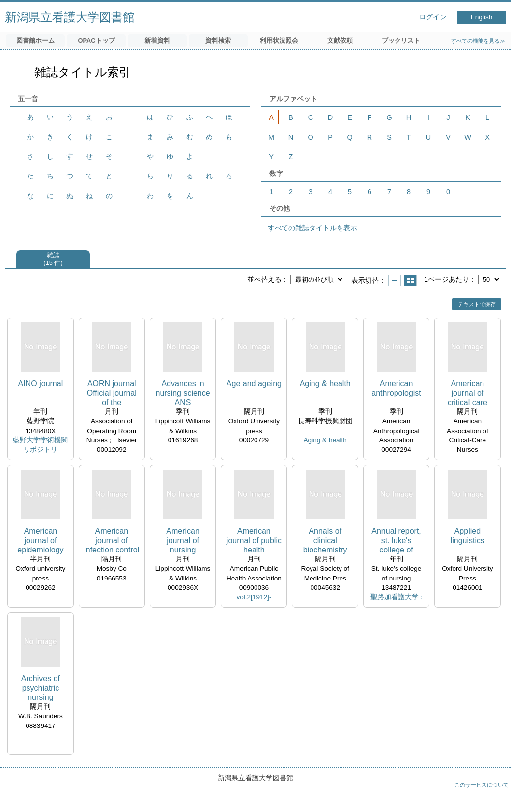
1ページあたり (447, 279)
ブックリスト (401, 41)
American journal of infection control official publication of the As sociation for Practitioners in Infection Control (112, 541)
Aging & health (325, 384)
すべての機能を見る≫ (478, 41)
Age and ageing (254, 384)
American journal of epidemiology (40, 540)
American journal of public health (254, 540)
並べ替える (264, 279)
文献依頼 (340, 41)
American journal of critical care (468, 393)
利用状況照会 (279, 41)
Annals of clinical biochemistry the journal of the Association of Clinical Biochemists (325, 541)
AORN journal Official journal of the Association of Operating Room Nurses (112, 393)
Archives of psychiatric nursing (41, 688)
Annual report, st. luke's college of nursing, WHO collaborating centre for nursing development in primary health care (396, 541)
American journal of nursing (183, 540)
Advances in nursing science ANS (183, 393)
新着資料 (157, 41)
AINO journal (41, 384)
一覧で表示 (395, 280)
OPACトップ (96, 41)
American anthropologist (396, 388)
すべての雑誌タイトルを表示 (312, 228)
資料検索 (218, 41)
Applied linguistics (468, 536)
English (482, 17)
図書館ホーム (35, 41)
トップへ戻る (494, 795)
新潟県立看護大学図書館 (70, 17)
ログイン (433, 17)
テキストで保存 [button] (477, 304)
